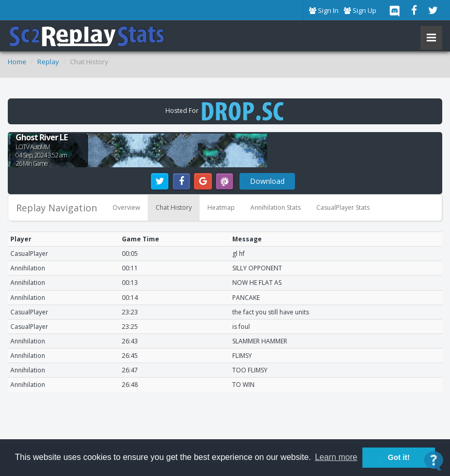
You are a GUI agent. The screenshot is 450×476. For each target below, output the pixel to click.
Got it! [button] (399, 457)
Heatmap (221, 207)
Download (267, 181)
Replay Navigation (57, 208)
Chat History (174, 207)
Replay (48, 62)
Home (17, 62)
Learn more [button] (336, 457)
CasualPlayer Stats (343, 207)
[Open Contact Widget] (434, 461)
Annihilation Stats (276, 207)
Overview (126, 207)
